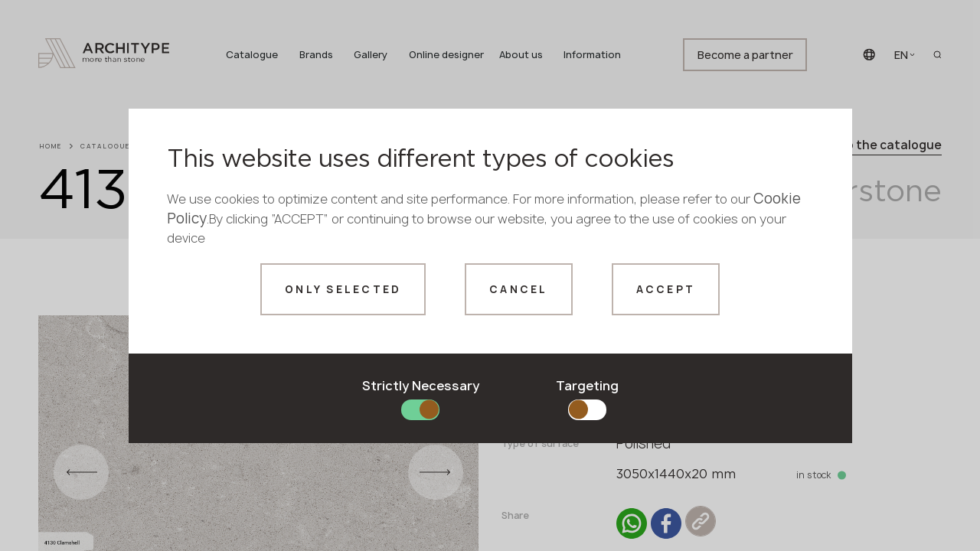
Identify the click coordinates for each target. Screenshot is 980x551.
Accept (666, 289)
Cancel (519, 289)
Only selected (343, 289)
